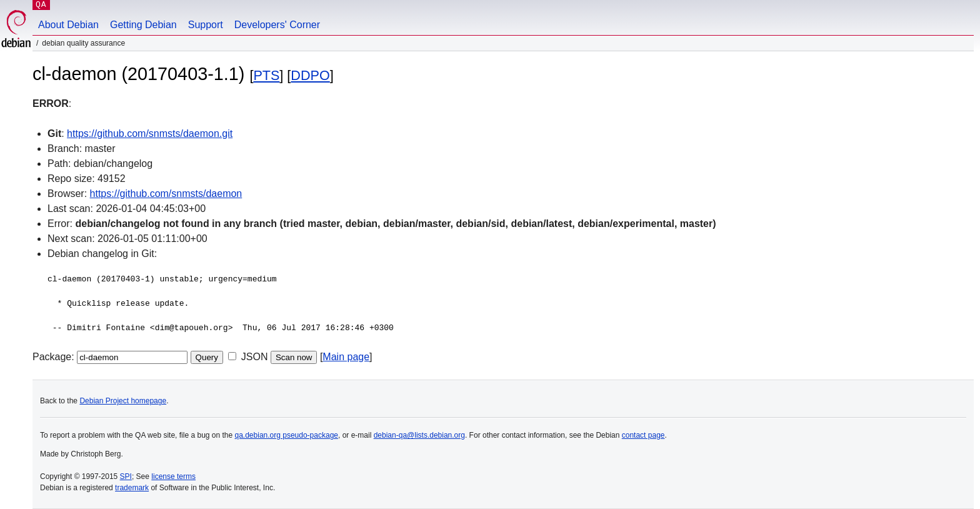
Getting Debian (143, 25)
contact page (643, 435)
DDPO (310, 75)
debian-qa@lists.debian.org (419, 435)
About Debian (68, 25)
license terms (173, 476)
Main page (346, 357)
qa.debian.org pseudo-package (287, 435)
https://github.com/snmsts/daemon (166, 194)
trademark (132, 488)
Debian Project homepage (123, 401)
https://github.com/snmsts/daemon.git (150, 134)
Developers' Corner (277, 25)
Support (206, 25)
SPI (126, 476)
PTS (266, 75)
